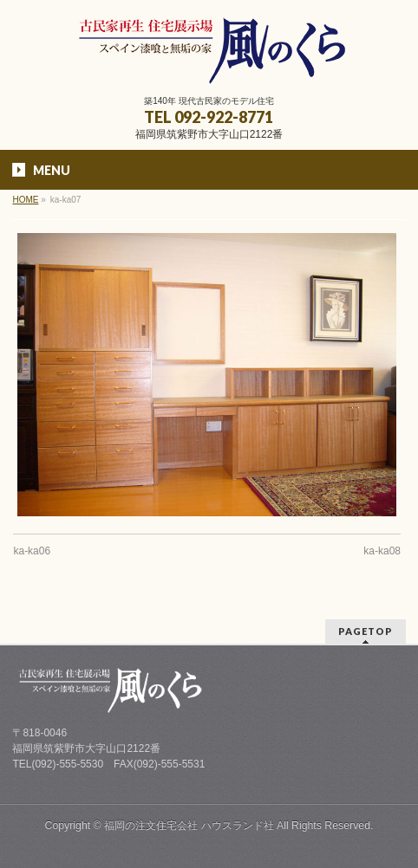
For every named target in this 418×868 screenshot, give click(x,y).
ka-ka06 (32, 551)
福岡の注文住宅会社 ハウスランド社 (189, 826)
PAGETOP (366, 631)
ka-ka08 (382, 551)
